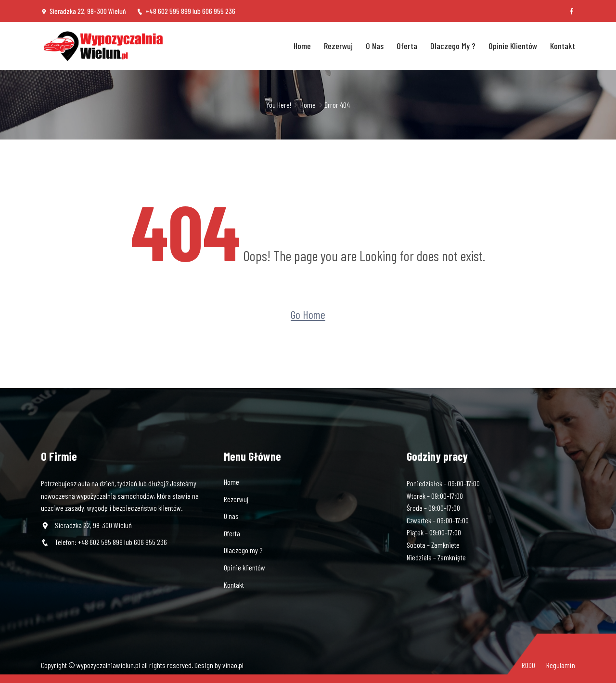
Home (302, 46)
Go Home (308, 314)
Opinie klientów (513, 46)
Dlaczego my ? (453, 46)
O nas (375, 46)
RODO (528, 665)
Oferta (407, 46)
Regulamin (561, 665)
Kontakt (563, 46)
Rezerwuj (338, 46)
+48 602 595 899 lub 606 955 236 (186, 11)
